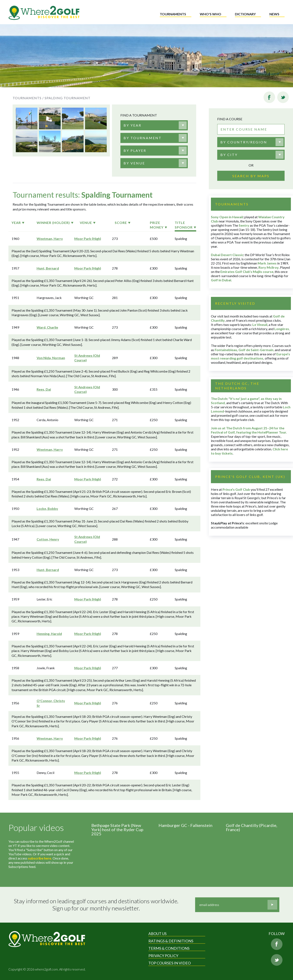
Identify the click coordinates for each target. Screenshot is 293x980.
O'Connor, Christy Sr (51, 703)
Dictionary (245, 14)
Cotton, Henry (48, 539)
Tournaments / (28, 98)
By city (229, 155)
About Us (157, 934)
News (274, 14)
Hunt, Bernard (48, 268)
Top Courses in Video (170, 963)
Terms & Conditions (169, 948)
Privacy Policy (163, 956)
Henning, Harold (49, 634)
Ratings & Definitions (171, 941)
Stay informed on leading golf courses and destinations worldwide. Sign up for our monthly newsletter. (96, 905)
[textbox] (133, 125)
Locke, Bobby (47, 509)
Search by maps (251, 176)
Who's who (210, 14)
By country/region (244, 142)
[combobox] (154, 125)
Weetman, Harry (50, 239)
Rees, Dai (44, 389)
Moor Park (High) (88, 239)
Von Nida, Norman (51, 358)
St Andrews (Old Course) (87, 358)
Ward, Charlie (47, 327)
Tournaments (173, 14)
